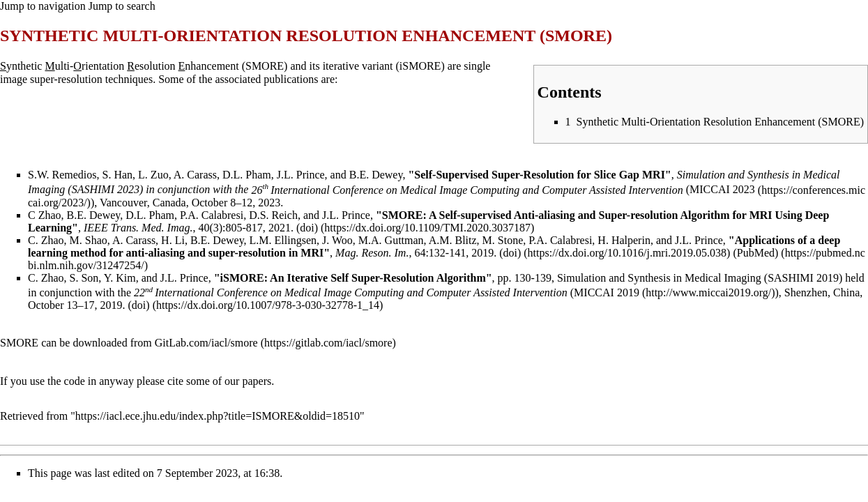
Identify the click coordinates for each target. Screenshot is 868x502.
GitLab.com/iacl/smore (206, 343)
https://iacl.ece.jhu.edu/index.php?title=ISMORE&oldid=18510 (218, 416)
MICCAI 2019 (607, 292)
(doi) (307, 228)
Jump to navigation (43, 6)
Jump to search (122, 6)
